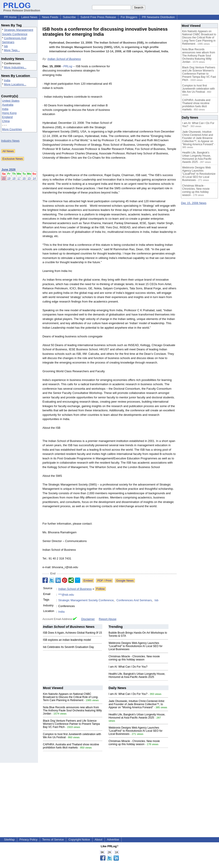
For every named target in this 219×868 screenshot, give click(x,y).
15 (29, 178)
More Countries (12, 129)
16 (24, 178)
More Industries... (15, 67)
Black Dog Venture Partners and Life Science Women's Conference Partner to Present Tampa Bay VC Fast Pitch (71, 724)
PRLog (68, 66)
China (6, 121)
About (99, 840)
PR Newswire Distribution (158, 17)
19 (9, 178)
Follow (101, 589)
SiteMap (9, 840)
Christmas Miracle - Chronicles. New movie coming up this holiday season (134, 658)
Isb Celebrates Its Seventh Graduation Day (68, 647)
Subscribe (69, 17)
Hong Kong (9, 113)
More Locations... (15, 84)
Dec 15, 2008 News (194, 203)
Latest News (29, 17)
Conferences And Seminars (134, 600)
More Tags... (12, 50)
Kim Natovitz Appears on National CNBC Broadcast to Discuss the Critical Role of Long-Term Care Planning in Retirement (71, 697)
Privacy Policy (28, 840)
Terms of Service (53, 840)
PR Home (10, 17)
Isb (6, 46)
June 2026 (9, 169)
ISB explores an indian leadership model (67, 640)
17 (19, 178)
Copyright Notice (79, 840)
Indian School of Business (64, 59)
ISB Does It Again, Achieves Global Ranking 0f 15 (72, 633)
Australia (8, 105)
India (7, 80)
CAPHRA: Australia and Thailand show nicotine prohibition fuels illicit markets (71, 746)
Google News (125, 581)
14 (34, 178)
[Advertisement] (145, 97)
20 (4, 178)
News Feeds (50, 17)
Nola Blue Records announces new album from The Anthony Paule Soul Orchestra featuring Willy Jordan (72, 710)
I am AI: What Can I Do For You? (128, 667)
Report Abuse (108, 619)
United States (11, 101)
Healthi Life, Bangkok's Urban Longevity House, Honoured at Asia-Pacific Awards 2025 (137, 675)
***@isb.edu (66, 595)
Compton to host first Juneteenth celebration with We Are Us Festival (198, 89)
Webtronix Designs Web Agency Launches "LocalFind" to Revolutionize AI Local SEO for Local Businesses (136, 646)
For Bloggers (129, 17)
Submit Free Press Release (98, 17)
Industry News (10, 141)
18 (14, 178)
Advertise (113, 840)
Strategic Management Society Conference (86, 600)
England (7, 117)
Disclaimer (88, 619)
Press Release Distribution (22, 9)
